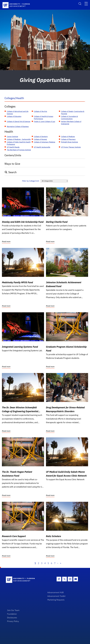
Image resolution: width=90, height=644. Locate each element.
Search (11, 172)
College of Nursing (40, 139)
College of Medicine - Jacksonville (19, 139)
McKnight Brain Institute (69, 142)
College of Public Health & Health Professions (19, 143)
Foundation (12, 614)
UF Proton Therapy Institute (71, 147)
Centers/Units (13, 155)
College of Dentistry (41, 137)
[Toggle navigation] (86, 4)
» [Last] (61, 563)
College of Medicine (68, 137)
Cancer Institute (12, 137)
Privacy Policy (13, 621)
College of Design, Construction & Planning (73, 113)
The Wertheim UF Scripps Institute (19, 150)
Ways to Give (12, 164)
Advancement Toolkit (56, 596)
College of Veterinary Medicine (45, 142)
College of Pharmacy (68, 139)
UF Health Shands (13, 147)
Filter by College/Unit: (31, 181)
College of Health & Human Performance (44, 118)
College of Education (14, 116)
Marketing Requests (56, 600)
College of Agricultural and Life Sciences (18, 113)
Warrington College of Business (18, 127)
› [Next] (58, 563)
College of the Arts (40, 111)
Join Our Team (13, 610)
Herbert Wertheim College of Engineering (71, 123)
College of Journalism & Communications (69, 118)
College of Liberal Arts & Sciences (19, 122)
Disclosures (12, 618)
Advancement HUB (56, 592)
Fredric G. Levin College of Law (44, 122)
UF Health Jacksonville (42, 147)
